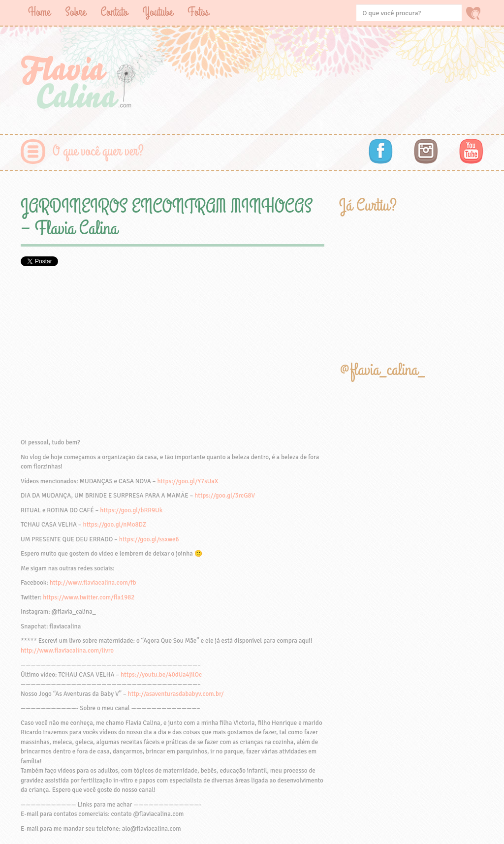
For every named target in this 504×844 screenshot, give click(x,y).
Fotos (198, 12)
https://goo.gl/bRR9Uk (131, 510)
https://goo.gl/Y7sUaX (188, 481)
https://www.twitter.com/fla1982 (89, 597)
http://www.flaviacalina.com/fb (93, 583)
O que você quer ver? (98, 151)
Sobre (75, 12)
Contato (114, 12)
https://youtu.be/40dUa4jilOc (161, 675)
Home (39, 12)
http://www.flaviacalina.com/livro (67, 651)
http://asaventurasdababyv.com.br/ (176, 694)
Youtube (157, 12)
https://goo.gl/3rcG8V (225, 496)
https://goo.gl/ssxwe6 (149, 539)
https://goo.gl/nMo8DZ (115, 525)
